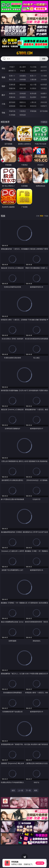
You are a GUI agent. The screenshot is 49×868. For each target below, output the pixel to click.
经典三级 (23, 88)
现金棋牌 (33, 71)
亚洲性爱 (12, 85)
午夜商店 (23, 111)
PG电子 (12, 67)
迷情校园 (12, 106)
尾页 (36, 790)
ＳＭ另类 (44, 79)
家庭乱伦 (23, 102)
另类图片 (44, 97)
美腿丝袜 (12, 97)
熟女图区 (33, 97)
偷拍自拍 (23, 85)
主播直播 (33, 79)
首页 (13, 790)
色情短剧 (23, 115)
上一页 (21, 790)
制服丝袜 (12, 88)
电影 (3, 86)
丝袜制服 (23, 79)
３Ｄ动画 (44, 76)
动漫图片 (44, 93)
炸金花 (23, 71)
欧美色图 (33, 93)
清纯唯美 (23, 97)
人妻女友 (33, 102)
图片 (3, 95)
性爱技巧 (44, 106)
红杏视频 (12, 115)
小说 (3, 104)
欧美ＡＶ (33, 76)
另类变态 (44, 88)
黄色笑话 (33, 106)
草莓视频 (33, 111)
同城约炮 (12, 111)
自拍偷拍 (23, 76)
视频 (3, 77)
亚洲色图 (23, 93)
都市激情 (12, 102)
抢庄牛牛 (44, 71)
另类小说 (23, 106)
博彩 (3, 68)
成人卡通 (33, 85)
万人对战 (33, 67)
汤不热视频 (44, 111)
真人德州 (23, 67)
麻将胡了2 (12, 71)
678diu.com (24, 53)
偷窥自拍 (12, 93)
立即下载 (40, 863)
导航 (3, 113)
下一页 (28, 790)
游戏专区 (44, 67)
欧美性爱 (44, 85)
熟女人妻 (12, 79)
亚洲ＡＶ (12, 76)
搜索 (44, 59)
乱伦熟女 (33, 88)
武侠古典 (44, 102)
